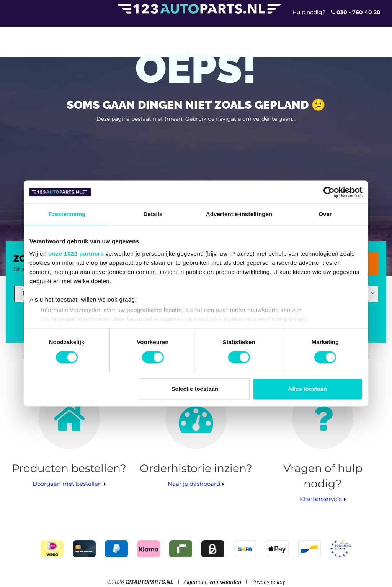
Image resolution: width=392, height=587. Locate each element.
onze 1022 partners (76, 253)
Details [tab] (153, 214)
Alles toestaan (308, 389)
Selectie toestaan (195, 389)
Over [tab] (325, 214)
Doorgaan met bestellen (67, 484)
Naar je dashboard (194, 484)
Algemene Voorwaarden (212, 582)
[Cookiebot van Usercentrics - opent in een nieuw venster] (329, 192)
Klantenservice (321, 499)
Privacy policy (268, 582)
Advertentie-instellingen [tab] (239, 214)
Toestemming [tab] (67, 214)
